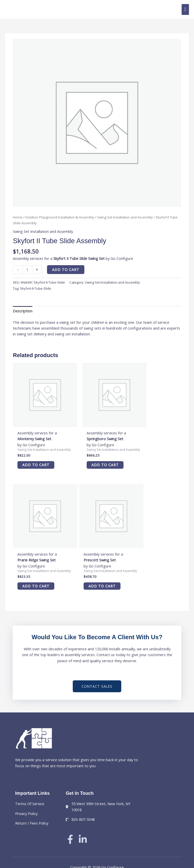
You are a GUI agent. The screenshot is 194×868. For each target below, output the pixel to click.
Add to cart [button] (34, 458)
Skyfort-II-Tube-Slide (35, 288)
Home (18, 217)
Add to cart (66, 269)
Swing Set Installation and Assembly (125, 217)
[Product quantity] (27, 270)
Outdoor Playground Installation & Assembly (60, 217)
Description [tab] (23, 311)
